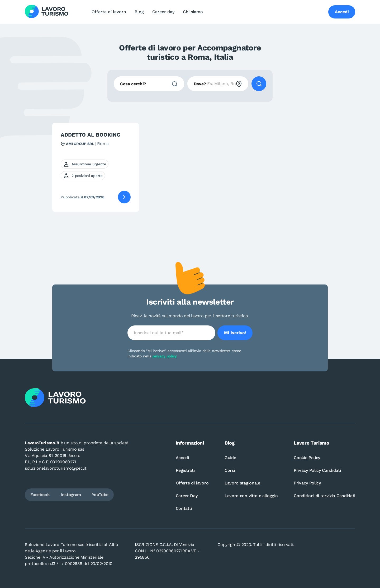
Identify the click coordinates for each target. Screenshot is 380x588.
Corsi (230, 470)
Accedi (182, 458)
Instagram (71, 495)
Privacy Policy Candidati (317, 470)
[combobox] (149, 84)
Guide (230, 458)
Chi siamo (193, 12)
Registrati (185, 470)
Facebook (40, 495)
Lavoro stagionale (242, 483)
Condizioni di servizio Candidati (324, 496)
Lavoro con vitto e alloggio (251, 496)
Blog (139, 12)
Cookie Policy (307, 458)
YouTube (100, 495)
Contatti (184, 508)
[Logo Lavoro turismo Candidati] (47, 12)
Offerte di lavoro (109, 12)
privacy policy (165, 356)
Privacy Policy (307, 483)
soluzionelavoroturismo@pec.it (56, 468)
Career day (163, 12)
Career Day (187, 496)
